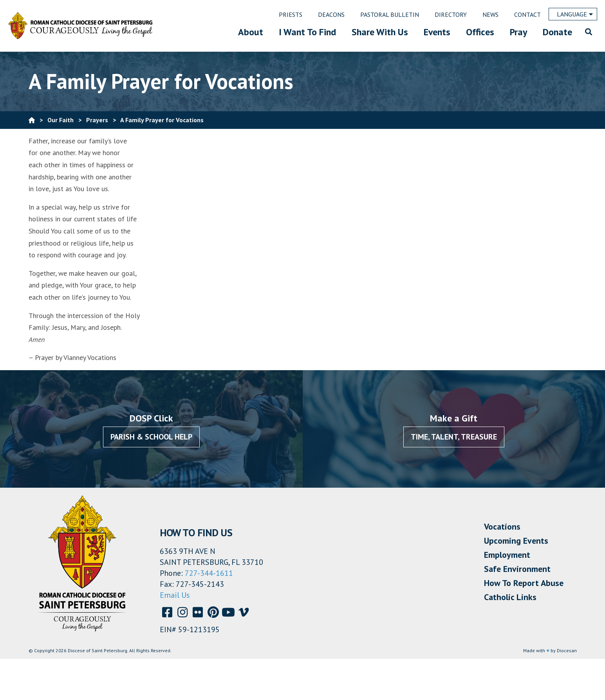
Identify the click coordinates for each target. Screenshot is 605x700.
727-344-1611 (209, 573)
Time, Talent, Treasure (454, 437)
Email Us (175, 595)
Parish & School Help (151, 437)
